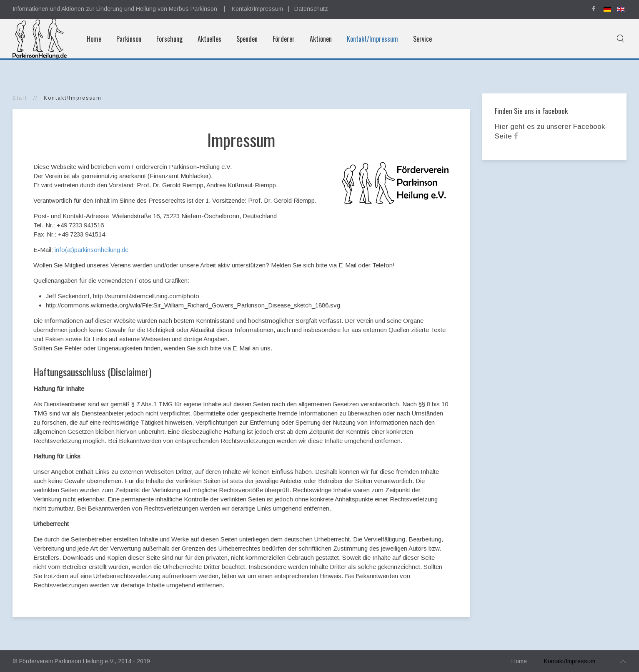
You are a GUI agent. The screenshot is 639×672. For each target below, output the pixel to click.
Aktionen (321, 39)
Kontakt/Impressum (257, 9)
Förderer (284, 39)
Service (422, 39)
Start (20, 98)
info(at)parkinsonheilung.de (91, 250)
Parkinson (129, 39)
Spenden (247, 39)
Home (94, 39)
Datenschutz (311, 9)
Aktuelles (209, 39)
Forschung (169, 39)
